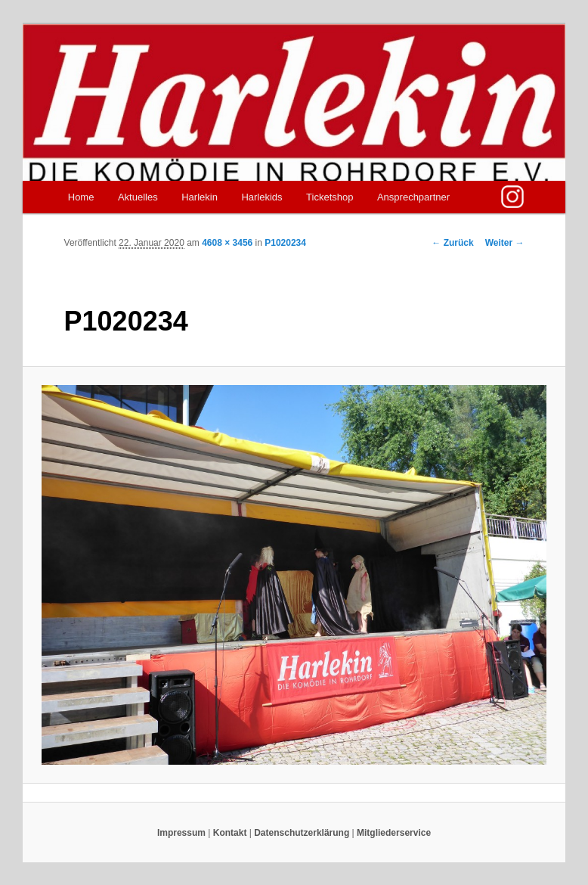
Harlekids (262, 197)
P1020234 (285, 243)
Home (81, 197)
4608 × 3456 (227, 243)
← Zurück (452, 243)
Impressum (181, 833)
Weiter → (505, 243)
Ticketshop (330, 197)
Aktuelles (138, 197)
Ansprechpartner (413, 197)
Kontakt (230, 833)
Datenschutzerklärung (302, 833)
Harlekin (200, 197)
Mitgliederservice (394, 833)
